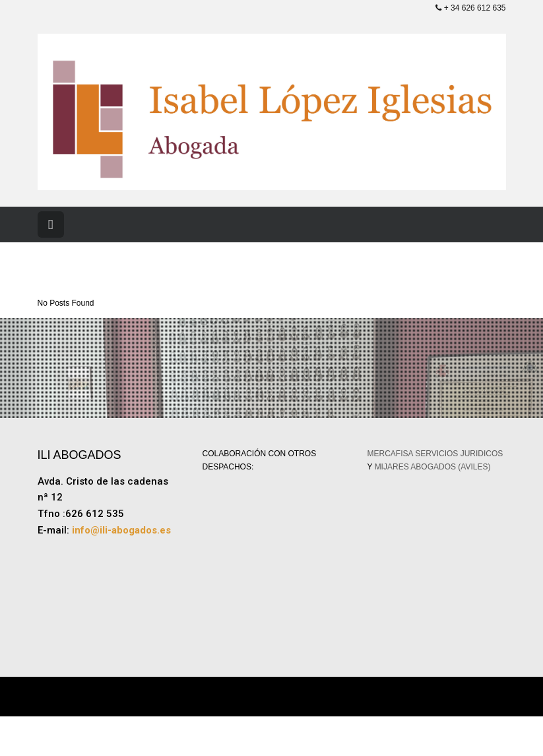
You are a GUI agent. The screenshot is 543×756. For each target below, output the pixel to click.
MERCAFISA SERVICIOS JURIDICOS (435, 454)
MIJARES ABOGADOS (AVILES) (433, 467)
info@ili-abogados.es (121, 530)
